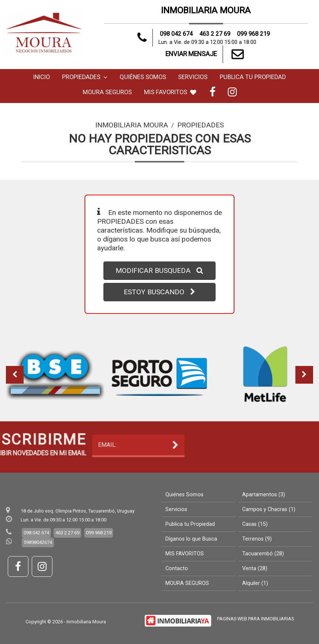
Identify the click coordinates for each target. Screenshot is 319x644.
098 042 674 (176, 34)
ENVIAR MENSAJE (206, 54)
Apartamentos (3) (264, 495)
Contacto (177, 568)
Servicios (193, 77)
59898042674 (38, 542)
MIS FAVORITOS (170, 92)
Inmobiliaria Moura (132, 125)
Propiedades (85, 77)
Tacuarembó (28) (263, 554)
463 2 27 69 (215, 34)
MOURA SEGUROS (107, 92)
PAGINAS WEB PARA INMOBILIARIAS (255, 619)
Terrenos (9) (257, 539)
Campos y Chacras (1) (269, 509)
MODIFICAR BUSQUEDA (159, 270)
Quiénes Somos (143, 77)
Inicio (42, 77)
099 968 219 (254, 34)
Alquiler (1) (255, 583)
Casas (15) (255, 524)
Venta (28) (255, 568)
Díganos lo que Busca (191, 539)
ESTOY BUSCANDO (159, 292)
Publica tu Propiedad (253, 77)
